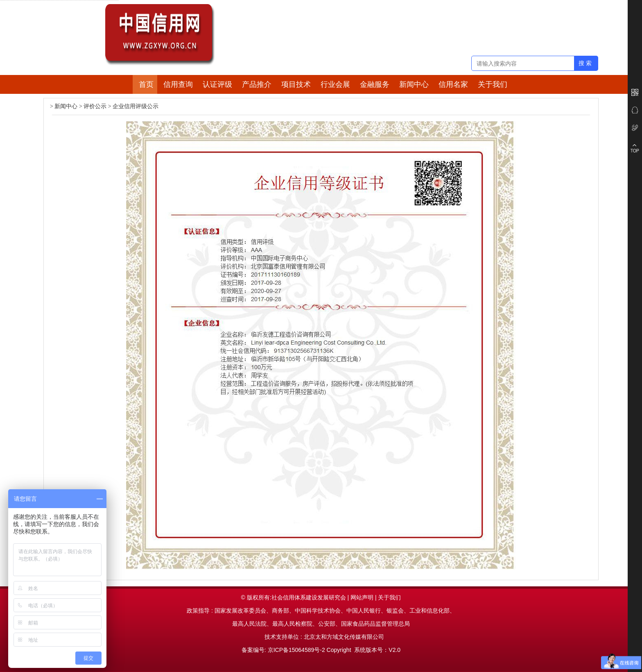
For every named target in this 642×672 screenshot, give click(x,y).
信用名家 (453, 84)
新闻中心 (414, 84)
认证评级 (217, 84)
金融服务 (375, 84)
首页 (146, 84)
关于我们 (493, 84)
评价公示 (95, 106)
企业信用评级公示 (136, 106)
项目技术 (296, 84)
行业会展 (335, 84)
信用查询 (178, 84)
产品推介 (257, 84)
